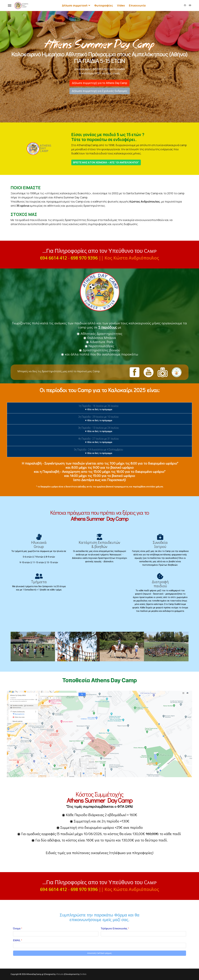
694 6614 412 (54, 258)
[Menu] (10, 6)
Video (121, 5)
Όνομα (18, 929)
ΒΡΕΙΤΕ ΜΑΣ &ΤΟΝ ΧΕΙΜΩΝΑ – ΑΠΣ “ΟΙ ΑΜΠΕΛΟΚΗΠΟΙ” (106, 162)
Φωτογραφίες (103, 5)
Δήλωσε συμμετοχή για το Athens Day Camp (99, 83)
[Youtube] (190, 5)
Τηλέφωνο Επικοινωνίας (115, 929)
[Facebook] (185, 5)
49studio (60, 974)
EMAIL (18, 940)
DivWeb (83, 974)
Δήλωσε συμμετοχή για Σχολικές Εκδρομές (100, 91)
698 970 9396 (84, 258)
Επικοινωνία (137, 5)
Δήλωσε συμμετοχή (75, 5)
